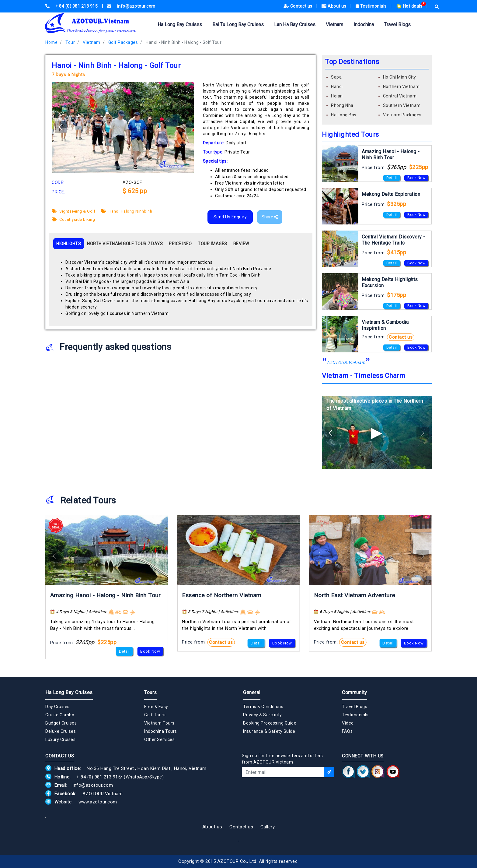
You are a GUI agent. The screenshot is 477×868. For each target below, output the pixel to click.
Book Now (416, 178)
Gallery (268, 827)
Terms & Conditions (263, 707)
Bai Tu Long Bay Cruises (238, 25)
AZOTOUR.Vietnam (346, 362)
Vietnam (334, 25)
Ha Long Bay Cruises (180, 25)
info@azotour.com (93, 785)
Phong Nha (342, 105)
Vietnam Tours (159, 723)
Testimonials (372, 6)
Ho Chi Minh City (400, 77)
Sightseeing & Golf (73, 211)
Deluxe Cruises (61, 731)
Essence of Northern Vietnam (222, 595)
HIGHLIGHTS (69, 244)
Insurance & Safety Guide (269, 731)
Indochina (364, 25)
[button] (185, 127)
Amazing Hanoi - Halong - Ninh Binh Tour (106, 595)
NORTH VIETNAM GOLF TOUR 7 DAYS (125, 244)
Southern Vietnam (402, 105)
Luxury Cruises (60, 739)
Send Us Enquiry (230, 217)
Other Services (159, 739)
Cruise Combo (60, 715)
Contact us (299, 6)
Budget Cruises (61, 723)
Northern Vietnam (401, 86)
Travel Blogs (397, 25)
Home (51, 42)
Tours (151, 692)
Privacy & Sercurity (263, 715)
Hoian (337, 96)
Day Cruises (57, 707)
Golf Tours (155, 715)
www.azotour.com (98, 802)
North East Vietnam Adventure (355, 595)
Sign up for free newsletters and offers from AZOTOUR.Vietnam (282, 759)
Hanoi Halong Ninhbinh (127, 211)
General (252, 692)
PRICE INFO (180, 244)
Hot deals (410, 6)
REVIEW (241, 244)
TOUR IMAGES (212, 244)
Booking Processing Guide (270, 723)
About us (334, 6)
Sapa (336, 77)
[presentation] (288, 794)
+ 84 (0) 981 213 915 (98, 777)
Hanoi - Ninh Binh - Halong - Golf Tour (184, 42)
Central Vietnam (400, 96)
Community (355, 692)
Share (270, 217)
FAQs (347, 731)
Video (348, 723)
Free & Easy (156, 707)
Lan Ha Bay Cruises (295, 25)
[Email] (283, 772)
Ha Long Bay (344, 115)
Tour (70, 42)
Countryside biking (73, 219)
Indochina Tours (161, 731)
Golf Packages (123, 42)
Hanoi (337, 86)
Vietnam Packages (402, 115)
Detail (392, 178)
